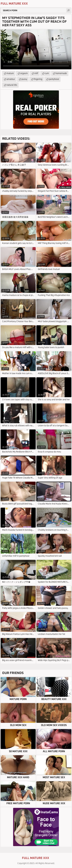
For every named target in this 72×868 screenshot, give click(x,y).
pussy (24, 79)
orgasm (24, 73)
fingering (38, 79)
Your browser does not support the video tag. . (36, 49)
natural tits (12, 85)
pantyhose (54, 79)
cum (47, 73)
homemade (61, 73)
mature (10, 73)
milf (36, 73)
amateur (11, 79)
